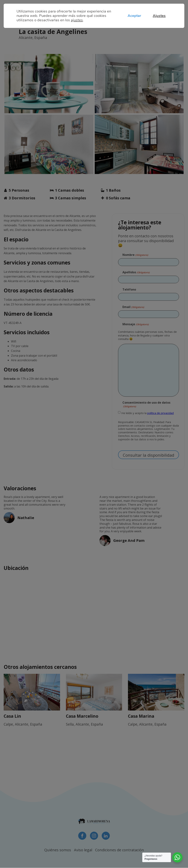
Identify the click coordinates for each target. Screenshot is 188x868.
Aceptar (133, 16)
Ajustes (159, 16)
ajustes (77, 20)
